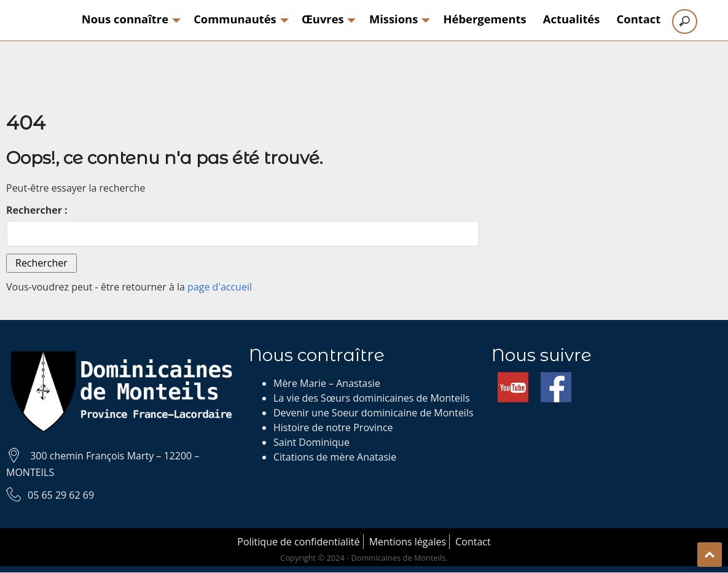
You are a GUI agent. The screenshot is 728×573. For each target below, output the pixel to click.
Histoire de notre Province (333, 427)
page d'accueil (220, 287)
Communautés (239, 19)
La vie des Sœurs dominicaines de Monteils (372, 398)
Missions (398, 19)
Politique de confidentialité (298, 542)
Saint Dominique (311, 442)
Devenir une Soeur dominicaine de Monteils (374, 413)
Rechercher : (37, 210)
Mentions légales (408, 542)
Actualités (572, 19)
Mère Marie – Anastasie (327, 383)
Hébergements (485, 19)
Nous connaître (129, 19)
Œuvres (327, 19)
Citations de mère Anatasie (335, 457)
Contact (639, 19)
